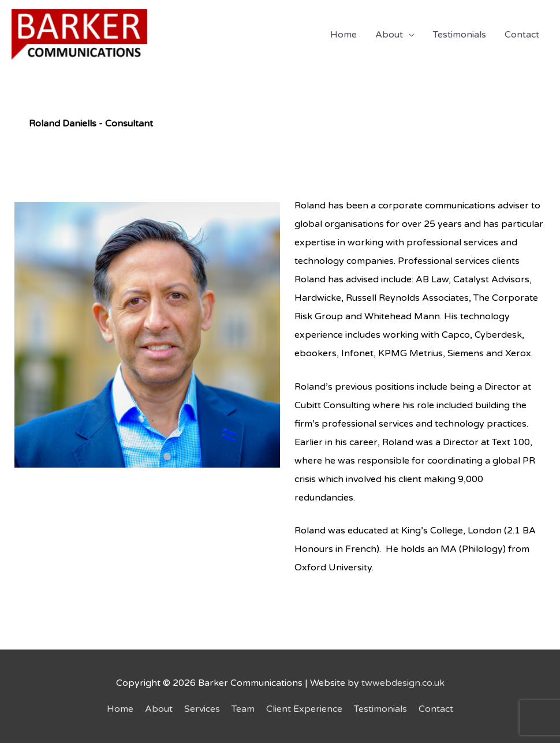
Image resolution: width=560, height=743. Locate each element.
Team (243, 709)
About (389, 35)
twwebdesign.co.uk (403, 683)
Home (344, 35)
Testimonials (460, 35)
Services (202, 709)
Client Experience (304, 709)
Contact (522, 35)
